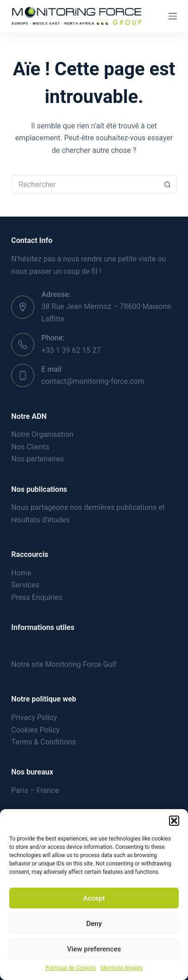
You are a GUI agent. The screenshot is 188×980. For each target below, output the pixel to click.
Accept (94, 898)
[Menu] (173, 16)
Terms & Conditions (44, 742)
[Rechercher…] (85, 184)
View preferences (94, 949)
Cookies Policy (35, 730)
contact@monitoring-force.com (93, 381)
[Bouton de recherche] (168, 184)
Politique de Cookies (71, 968)
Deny (94, 924)
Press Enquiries (37, 597)
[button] (174, 821)
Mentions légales (122, 968)
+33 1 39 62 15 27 (71, 350)
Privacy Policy (34, 717)
